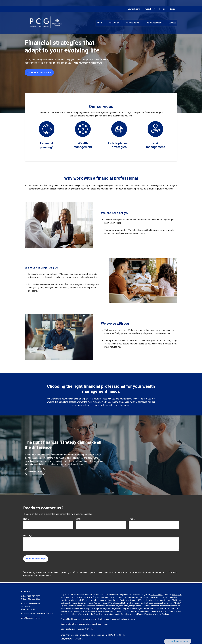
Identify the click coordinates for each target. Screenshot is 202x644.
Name (26, 519)
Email (79, 519)
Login (172, 3)
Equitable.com (134, 3)
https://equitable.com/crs (71, 614)
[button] (100, 16)
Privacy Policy (150, 3)
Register (163, 3)
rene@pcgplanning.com (31, 618)
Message (28, 535)
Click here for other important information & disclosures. (84, 624)
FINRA (174, 595)
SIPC (180, 595)
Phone (132, 519)
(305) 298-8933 (33, 599)
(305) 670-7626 (33, 596)
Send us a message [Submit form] (36, 559)
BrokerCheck (119, 635)
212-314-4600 (157, 595)
